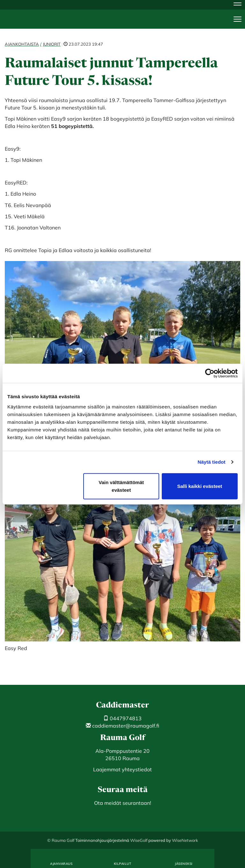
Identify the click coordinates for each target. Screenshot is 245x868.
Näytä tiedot (212, 462)
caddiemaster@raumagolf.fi (122, 726)
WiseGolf (139, 840)
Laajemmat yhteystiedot (122, 769)
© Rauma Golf (61, 840)
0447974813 (122, 718)
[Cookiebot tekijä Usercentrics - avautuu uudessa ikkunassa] (210, 373)
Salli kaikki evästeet (200, 486)
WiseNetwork (185, 840)
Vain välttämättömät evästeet (121, 486)
